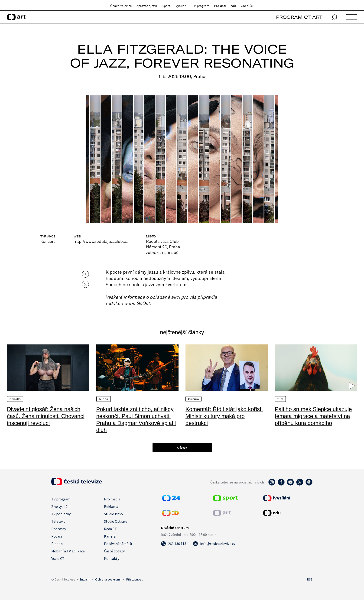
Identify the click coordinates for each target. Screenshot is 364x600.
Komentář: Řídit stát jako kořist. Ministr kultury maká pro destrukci (224, 416)
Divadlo (15, 399)
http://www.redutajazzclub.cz (101, 241)
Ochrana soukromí (108, 579)
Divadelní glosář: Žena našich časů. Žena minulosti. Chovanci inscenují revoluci (46, 416)
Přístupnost (134, 579)
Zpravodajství (147, 6)
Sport (166, 6)
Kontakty (112, 558)
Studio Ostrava (116, 521)
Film (280, 399)
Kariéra (110, 536)
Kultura (193, 399)
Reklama (111, 506)
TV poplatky (61, 514)
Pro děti (220, 6)
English (84, 579)
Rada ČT (110, 529)
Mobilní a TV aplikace (68, 551)
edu (233, 6)
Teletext (58, 521)
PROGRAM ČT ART (299, 17)
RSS (310, 579)
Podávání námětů (118, 544)
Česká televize (121, 6)
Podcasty (59, 529)
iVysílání (181, 6)
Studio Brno (113, 514)
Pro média (112, 499)
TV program (201, 6)
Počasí (57, 536)
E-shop (57, 544)
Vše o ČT (247, 6)
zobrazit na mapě (162, 252)
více (182, 448)
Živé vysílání (61, 506)
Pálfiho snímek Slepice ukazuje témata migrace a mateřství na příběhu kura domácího (313, 416)
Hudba (104, 399)
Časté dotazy (114, 551)
